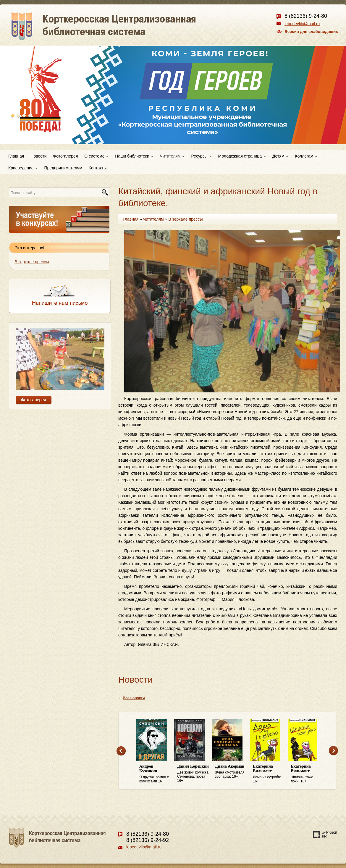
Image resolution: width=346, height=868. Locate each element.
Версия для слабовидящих (311, 32)
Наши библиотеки (134, 156)
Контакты (98, 168)
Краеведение (23, 168)
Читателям (172, 156)
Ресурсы (201, 156)
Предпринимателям (63, 168)
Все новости (134, 698)
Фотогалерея (66, 156)
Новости (38, 156)
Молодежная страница (242, 156)
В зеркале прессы (32, 262)
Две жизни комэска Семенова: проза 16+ (193, 773)
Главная (16, 156)
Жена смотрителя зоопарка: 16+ (231, 771)
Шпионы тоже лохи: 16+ (307, 774)
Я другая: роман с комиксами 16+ (155, 774)
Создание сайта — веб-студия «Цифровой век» (325, 835)
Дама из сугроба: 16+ (269, 774)
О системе (96, 156)
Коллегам (306, 156)
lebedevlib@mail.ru (302, 24)
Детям (280, 156)
